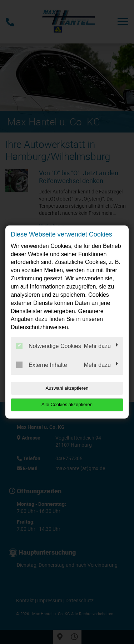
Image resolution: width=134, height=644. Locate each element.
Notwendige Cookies (49, 346)
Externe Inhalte (42, 365)
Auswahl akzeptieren (67, 388)
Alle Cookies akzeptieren (67, 404)
